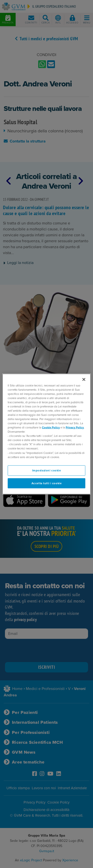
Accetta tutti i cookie (47, 483)
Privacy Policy (75, 428)
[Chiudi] (84, 379)
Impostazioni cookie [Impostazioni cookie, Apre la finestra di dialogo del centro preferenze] (47, 470)
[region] (46, 434)
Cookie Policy (51, 428)
